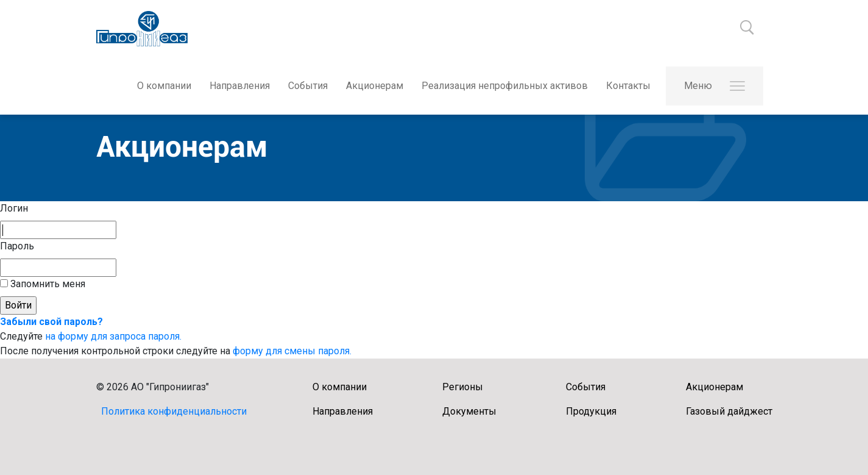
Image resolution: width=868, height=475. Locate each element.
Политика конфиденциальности (174, 411)
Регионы (463, 387)
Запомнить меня (47, 284)
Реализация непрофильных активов (505, 86)
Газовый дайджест (729, 411)
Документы (469, 411)
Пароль (17, 246)
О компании (164, 86)
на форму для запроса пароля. (113, 336)
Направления (240, 86)
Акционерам (375, 86)
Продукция (591, 411)
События (308, 86)
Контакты (628, 86)
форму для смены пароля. (292, 351)
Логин (14, 208)
